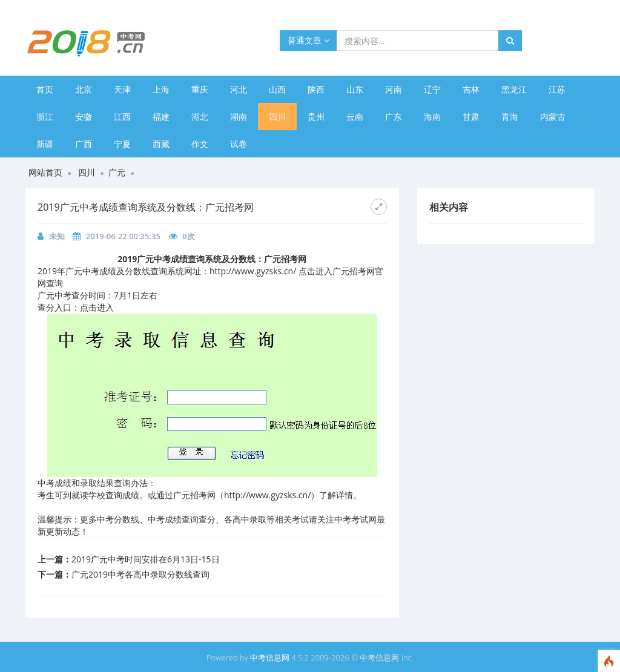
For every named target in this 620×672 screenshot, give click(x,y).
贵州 (316, 117)
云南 (355, 117)
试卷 (239, 144)
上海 (161, 89)
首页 (45, 89)
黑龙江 (514, 89)
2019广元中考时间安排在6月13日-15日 (146, 559)
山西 (277, 89)
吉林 (471, 89)
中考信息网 (270, 657)
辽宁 (432, 89)
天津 (122, 89)
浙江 (45, 117)
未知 (57, 236)
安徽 (84, 117)
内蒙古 (553, 117)
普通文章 (308, 40)
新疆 (45, 144)
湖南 (239, 117)
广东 (394, 117)
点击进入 (97, 307)
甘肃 (471, 117)
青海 (510, 117)
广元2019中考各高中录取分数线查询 (140, 574)
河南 (394, 89)
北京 (84, 89)
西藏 (161, 144)
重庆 (200, 89)
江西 (122, 117)
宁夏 (122, 144)
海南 (432, 117)
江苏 (557, 89)
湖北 (200, 117)
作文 (200, 144)
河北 (239, 89)
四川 (277, 117)
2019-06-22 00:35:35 (123, 236)
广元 (117, 172)
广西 (84, 144)
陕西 (316, 89)
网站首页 (45, 172)
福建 (161, 117)
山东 (355, 89)
